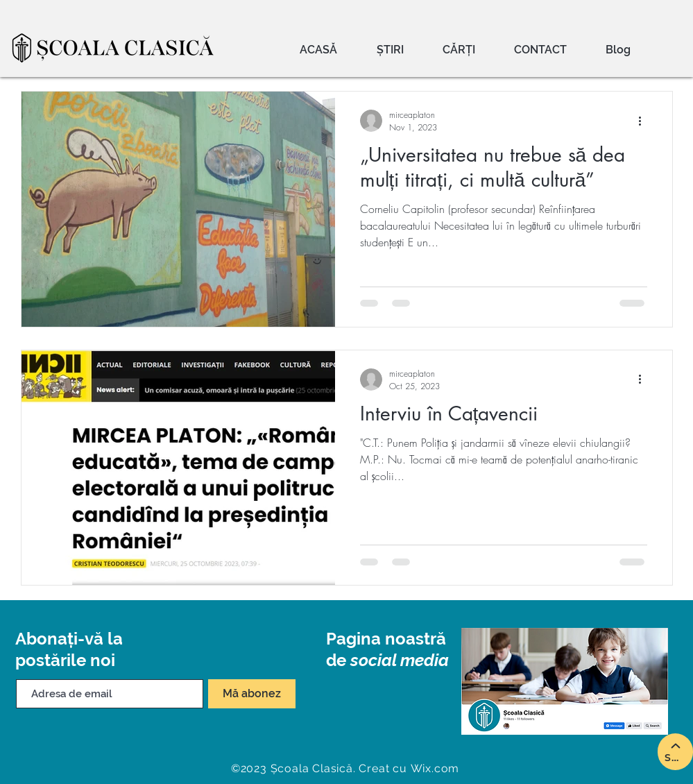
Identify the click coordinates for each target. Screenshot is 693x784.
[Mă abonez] (252, 694)
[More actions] (645, 121)
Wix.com (435, 768)
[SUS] (675, 752)
